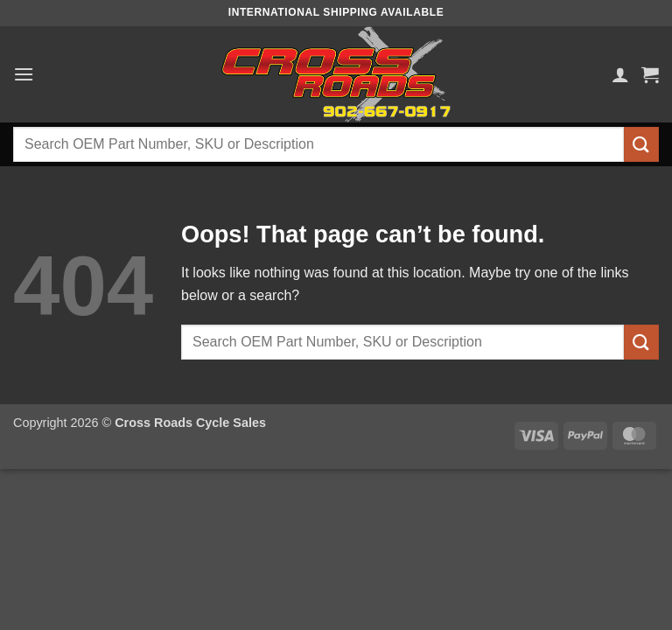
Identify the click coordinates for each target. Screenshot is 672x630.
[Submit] (641, 144)
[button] (24, 74)
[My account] (620, 74)
